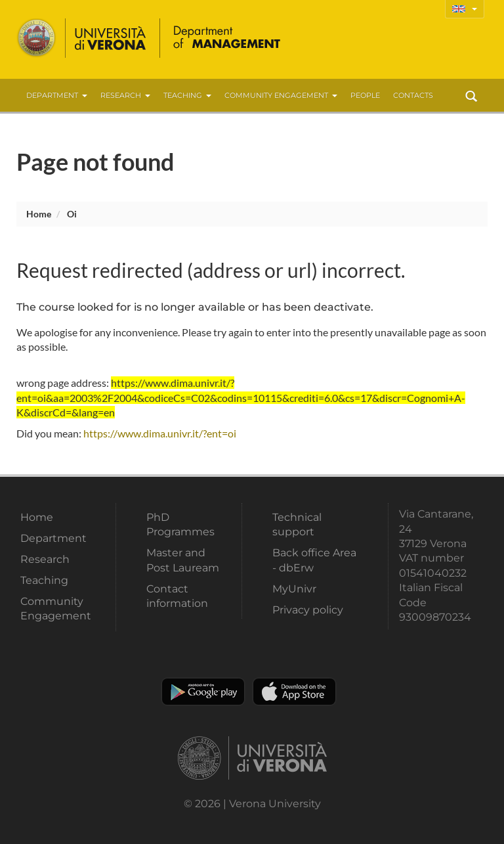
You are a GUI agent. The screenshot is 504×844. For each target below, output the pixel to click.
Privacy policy (308, 610)
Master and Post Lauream (183, 560)
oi (72, 214)
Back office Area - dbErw (314, 560)
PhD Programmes (180, 524)
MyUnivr (294, 589)
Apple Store (294, 692)
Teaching (187, 95)
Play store (203, 692)
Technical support (297, 524)
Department (57, 95)
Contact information (177, 596)
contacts (413, 95)
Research (125, 95)
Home (39, 214)
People (365, 95)
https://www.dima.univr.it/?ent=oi (160, 433)
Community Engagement (281, 95)
